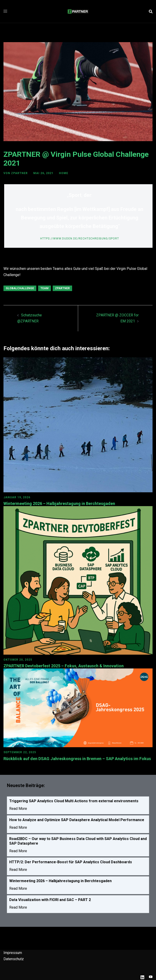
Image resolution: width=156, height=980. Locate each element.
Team (44, 288)
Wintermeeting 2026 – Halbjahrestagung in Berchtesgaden (59, 503)
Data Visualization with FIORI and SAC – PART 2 (50, 900)
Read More (18, 809)
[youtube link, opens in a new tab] (151, 977)
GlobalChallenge (20, 288)
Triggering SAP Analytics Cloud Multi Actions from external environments (74, 801)
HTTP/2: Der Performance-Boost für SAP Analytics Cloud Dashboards (71, 862)
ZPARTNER (19, 173)
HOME (64, 173)
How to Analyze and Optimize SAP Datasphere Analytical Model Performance (77, 820)
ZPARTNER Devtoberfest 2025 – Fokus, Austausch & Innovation (64, 666)
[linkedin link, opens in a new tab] (142, 977)
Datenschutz (14, 959)
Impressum (13, 953)
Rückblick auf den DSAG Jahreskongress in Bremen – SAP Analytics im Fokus (77, 759)
